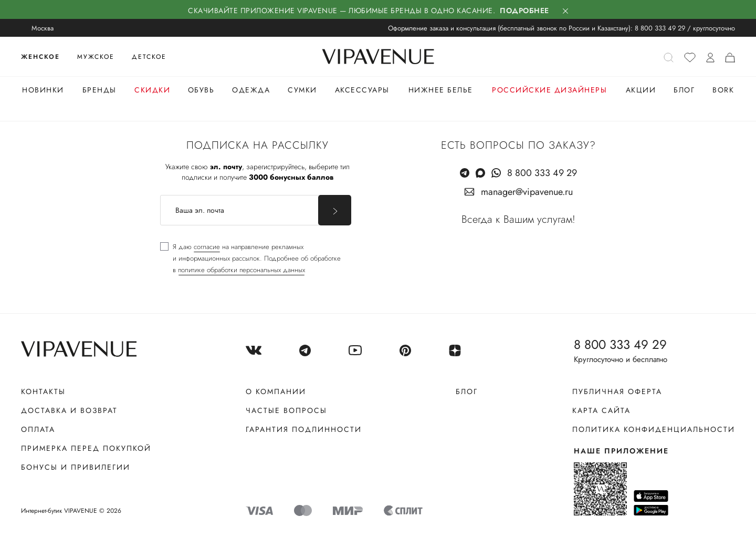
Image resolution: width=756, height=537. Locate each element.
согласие (207, 247)
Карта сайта (601, 410)
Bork (723, 90)
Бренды (99, 90)
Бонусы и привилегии (76, 467)
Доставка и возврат (69, 410)
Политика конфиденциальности (654, 429)
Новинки (43, 90)
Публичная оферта (617, 391)
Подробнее (524, 11)
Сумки (302, 90)
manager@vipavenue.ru (527, 192)
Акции (641, 90)
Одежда (251, 90)
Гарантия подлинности (304, 429)
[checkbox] (250, 259)
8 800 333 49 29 (660, 28)
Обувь (201, 90)
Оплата (38, 429)
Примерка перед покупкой (86, 448)
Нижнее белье (441, 90)
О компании (276, 391)
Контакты (43, 391)
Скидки (152, 90)
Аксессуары (362, 90)
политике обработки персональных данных (241, 270)
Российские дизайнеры (549, 90)
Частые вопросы (286, 410)
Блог (684, 90)
